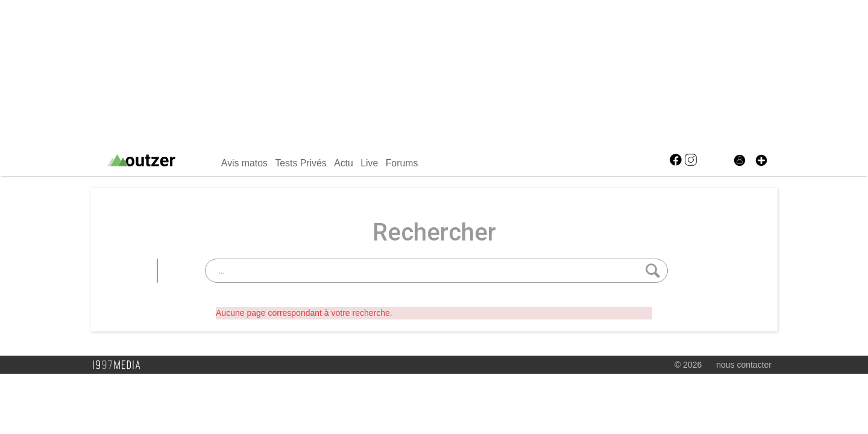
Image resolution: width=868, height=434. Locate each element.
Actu (344, 163)
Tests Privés (300, 163)
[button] (761, 160)
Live (369, 163)
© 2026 (688, 365)
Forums (402, 163)
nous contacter (744, 365)
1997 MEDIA (120, 365)
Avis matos (244, 163)
